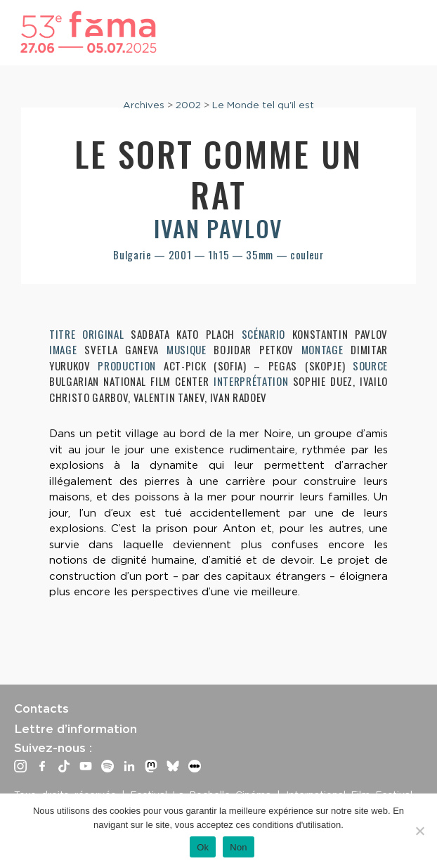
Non (239, 847)
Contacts (41, 708)
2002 (188, 105)
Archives (144, 105)
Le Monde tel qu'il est (263, 105)
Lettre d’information (76, 729)
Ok (203, 847)
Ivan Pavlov (218, 228)
